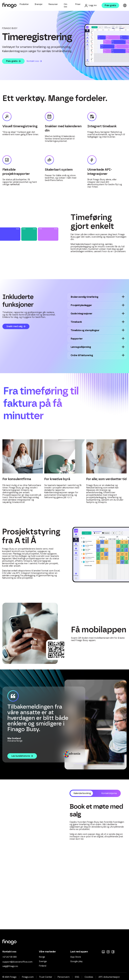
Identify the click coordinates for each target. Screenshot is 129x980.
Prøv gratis (110, 5)
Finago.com (28, 978)
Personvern (63, 978)
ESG (77, 978)
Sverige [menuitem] (43, 963)
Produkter (24, 4)
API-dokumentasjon (109, 978)
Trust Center (46, 978)
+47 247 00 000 (9, 958)
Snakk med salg (14, 326)
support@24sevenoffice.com (17, 963)
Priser (78, 4)
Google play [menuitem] (76, 963)
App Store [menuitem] (76, 958)
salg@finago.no (10, 968)
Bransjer (39, 4)
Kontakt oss (33, 61)
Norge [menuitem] (42, 958)
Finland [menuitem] (42, 967)
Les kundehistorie (21, 757)
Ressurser (53, 4)
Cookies (89, 978)
